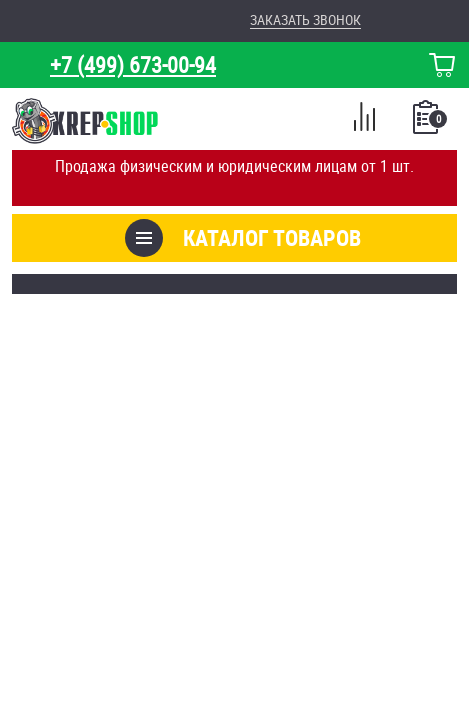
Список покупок (427, 123)
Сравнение (364, 120)
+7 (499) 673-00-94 (133, 64)
